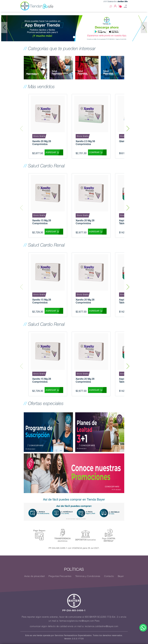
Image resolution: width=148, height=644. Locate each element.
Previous (21, 126)
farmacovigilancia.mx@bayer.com (77, 621)
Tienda (42, 6)
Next (128, 126)
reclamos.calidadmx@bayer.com (102, 626)
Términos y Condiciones (88, 576)
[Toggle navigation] (125, 6)
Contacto (109, 576)
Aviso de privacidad (34, 576)
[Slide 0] (74, 37)
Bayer (121, 576)
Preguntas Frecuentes (60, 576)
